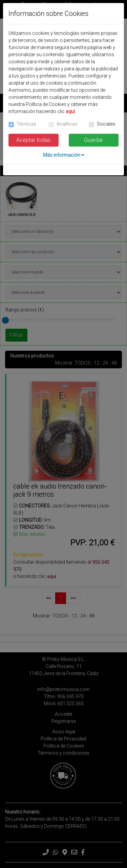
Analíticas (67, 124)
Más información (64, 155)
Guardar (93, 140)
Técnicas (26, 124)
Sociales (106, 124)
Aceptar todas (33, 140)
